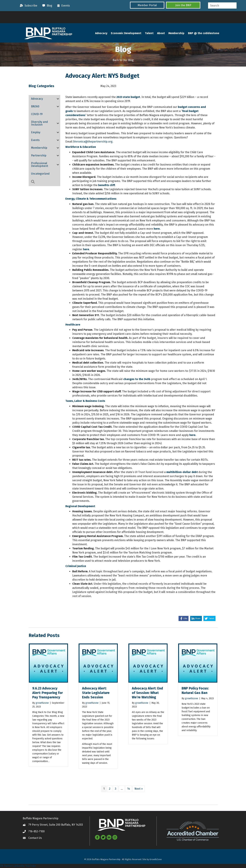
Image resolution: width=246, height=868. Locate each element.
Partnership (39, 156)
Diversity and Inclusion (39, 123)
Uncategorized (40, 174)
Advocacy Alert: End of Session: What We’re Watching (147, 693)
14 (129, 789)
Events (35, 140)
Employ (36, 132)
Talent (149, 33)
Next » (139, 789)
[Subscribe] (28, 6)
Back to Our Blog (123, 60)
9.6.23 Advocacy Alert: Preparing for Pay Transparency (48, 693)
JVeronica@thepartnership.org (93, 142)
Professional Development (40, 165)
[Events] (63, 6)
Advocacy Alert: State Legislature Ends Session (96, 693)
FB (2, 866)
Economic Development (126, 33)
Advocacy (101, 33)
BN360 (35, 107)
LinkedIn (19, 866)
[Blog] (46, 6)
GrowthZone (156, 860)
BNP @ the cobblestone (204, 33)
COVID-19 (37, 114)
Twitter (8, 866)
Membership (176, 33)
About (161, 33)
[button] (147, 5)
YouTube (31, 866)
